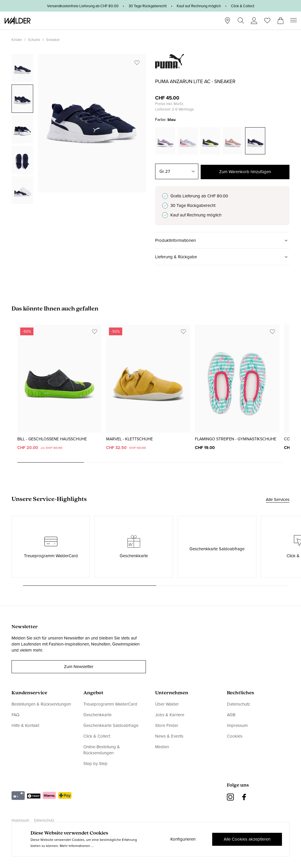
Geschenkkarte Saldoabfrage (111, 725)
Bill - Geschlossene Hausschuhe (52, 439)
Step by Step (95, 764)
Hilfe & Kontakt (25, 725)
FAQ (15, 715)
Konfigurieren (182, 839)
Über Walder (167, 704)
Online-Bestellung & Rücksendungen (102, 750)
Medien (162, 747)
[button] (222, 241)
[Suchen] (241, 21)
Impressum (237, 725)
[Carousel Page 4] (250, 463)
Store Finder (167, 725)
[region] (79, 129)
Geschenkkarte (97, 715)
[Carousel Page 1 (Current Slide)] (51, 463)
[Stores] (227, 21)
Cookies (235, 736)
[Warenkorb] (281, 19)
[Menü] (294, 20)
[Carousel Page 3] (184, 463)
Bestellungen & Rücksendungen (41, 704)
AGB (231, 715)
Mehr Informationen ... (77, 846)
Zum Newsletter (79, 667)
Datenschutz (238, 704)
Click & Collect (97, 736)
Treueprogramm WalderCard (110, 704)
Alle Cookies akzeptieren (247, 839)
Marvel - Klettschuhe (129, 439)
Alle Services (278, 500)
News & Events (169, 736)
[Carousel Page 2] (117, 463)
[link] (170, 65)
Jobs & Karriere (170, 715)
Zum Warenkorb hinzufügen (245, 171)
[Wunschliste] (267, 19)
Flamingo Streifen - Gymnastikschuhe (236, 439)
